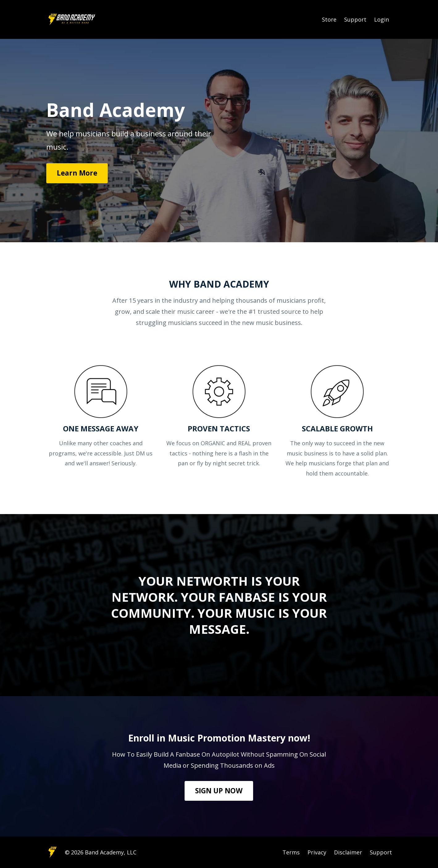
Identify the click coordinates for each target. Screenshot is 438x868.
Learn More (77, 173)
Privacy (317, 852)
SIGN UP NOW (219, 791)
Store (329, 19)
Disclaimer (348, 852)
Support (355, 19)
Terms (291, 852)
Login (382, 19)
